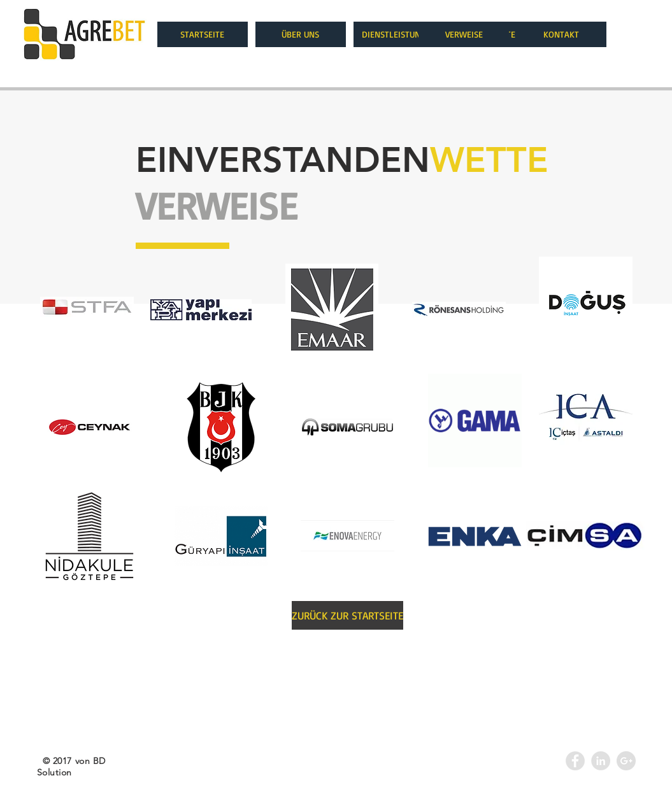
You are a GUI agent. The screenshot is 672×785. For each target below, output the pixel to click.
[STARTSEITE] (203, 34)
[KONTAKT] (561, 34)
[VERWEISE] (464, 34)
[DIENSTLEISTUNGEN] (399, 34)
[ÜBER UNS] (301, 34)
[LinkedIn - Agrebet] (601, 761)
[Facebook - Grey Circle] (575, 761)
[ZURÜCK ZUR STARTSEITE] (347, 615)
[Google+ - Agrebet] (626, 761)
